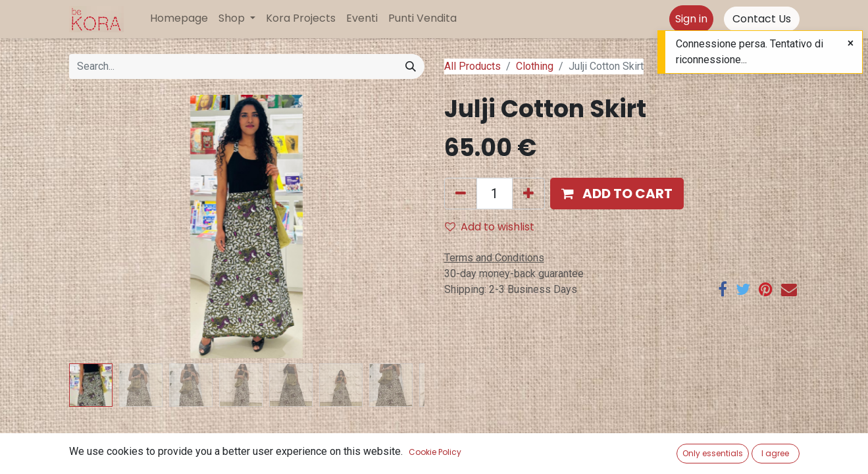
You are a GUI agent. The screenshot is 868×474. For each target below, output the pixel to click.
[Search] (411, 66)
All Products (472, 66)
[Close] (851, 43)
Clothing (535, 66)
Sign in (691, 19)
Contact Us (762, 19)
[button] (617, 194)
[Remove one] (461, 194)
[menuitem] (179, 18)
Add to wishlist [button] (490, 227)
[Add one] (528, 194)
